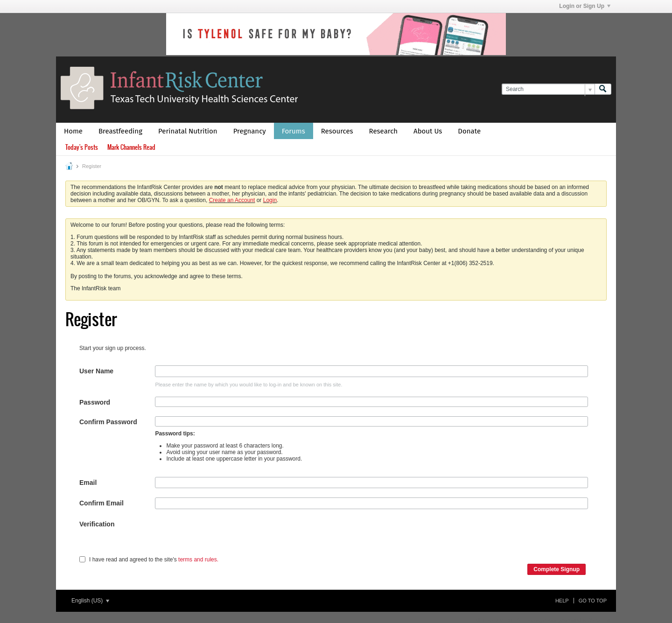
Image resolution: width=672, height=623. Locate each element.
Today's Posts (82, 147)
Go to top (593, 601)
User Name (96, 371)
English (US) (90, 601)
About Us (428, 131)
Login (270, 200)
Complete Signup (556, 569)
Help (562, 601)
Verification (97, 524)
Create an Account (232, 200)
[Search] (548, 89)
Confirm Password (108, 422)
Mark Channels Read (131, 147)
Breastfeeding (120, 131)
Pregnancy (250, 131)
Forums (294, 131)
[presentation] (226, 537)
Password (95, 402)
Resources (337, 131)
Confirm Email (101, 503)
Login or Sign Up (585, 6)
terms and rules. (198, 560)
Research (384, 131)
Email (88, 483)
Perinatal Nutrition (188, 131)
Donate (469, 131)
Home (73, 131)
